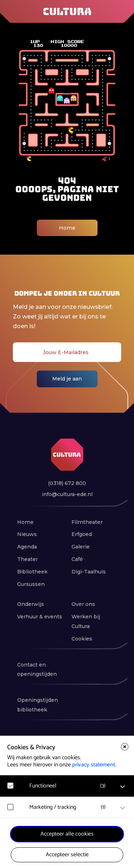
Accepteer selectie (67, 855)
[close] (125, 747)
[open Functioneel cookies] (123, 787)
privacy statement (94, 765)
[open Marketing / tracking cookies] (123, 808)
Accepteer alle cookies (67, 834)
